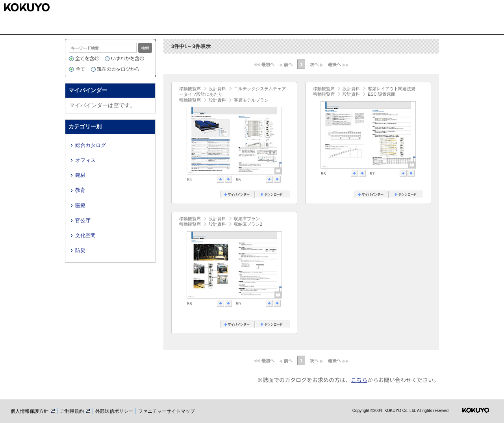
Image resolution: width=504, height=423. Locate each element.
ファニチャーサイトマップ (167, 411)
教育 (80, 190)
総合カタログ (91, 145)
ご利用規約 (75, 411)
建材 (80, 175)
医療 (80, 205)
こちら (359, 380)
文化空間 (85, 235)
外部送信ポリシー (114, 411)
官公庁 (83, 220)
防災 (80, 250)
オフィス (85, 160)
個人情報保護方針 (33, 411)
